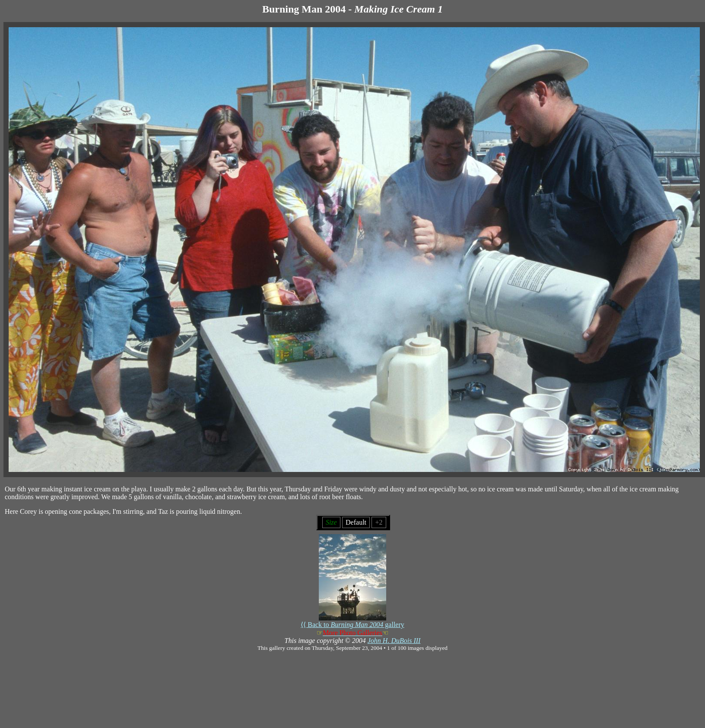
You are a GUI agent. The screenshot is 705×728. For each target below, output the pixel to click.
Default (356, 522)
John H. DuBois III (394, 641)
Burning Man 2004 (304, 9)
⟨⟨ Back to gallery (352, 621)
